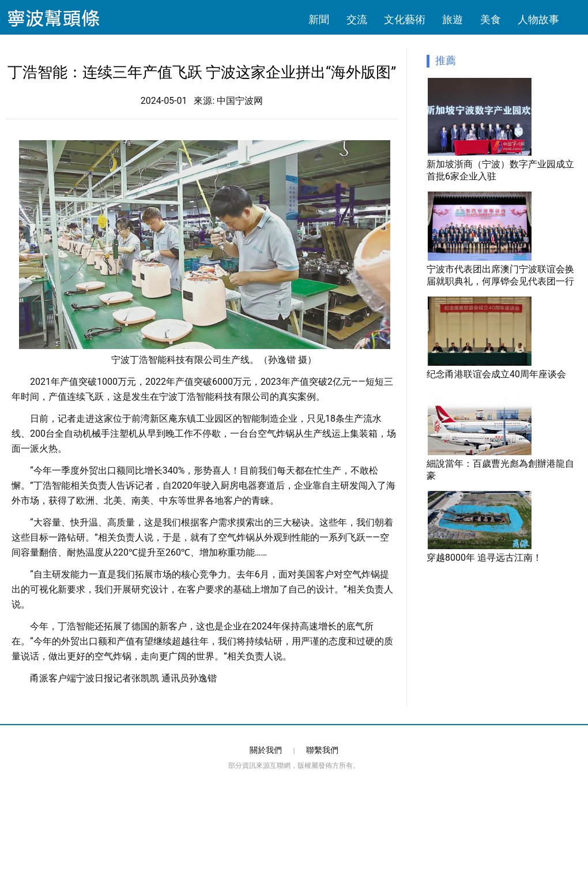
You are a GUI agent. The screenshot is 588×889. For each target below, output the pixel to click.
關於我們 (266, 750)
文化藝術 (405, 20)
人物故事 (538, 20)
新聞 (319, 20)
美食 (491, 20)
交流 (357, 20)
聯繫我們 (322, 750)
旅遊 (453, 20)
